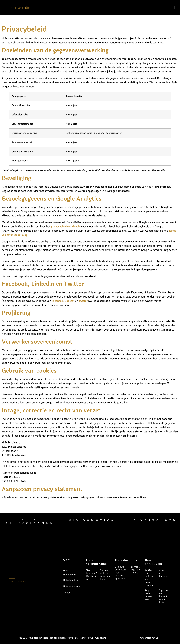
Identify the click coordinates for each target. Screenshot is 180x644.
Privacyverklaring (97, 638)
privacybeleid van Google (66, 227)
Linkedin (69, 301)
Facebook (57, 301)
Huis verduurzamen (71, 572)
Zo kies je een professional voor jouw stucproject (151, 578)
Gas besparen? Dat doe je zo (91, 575)
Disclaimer (81, 638)
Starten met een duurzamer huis (106, 575)
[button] (175, 8)
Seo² (158, 638)
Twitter (83, 301)
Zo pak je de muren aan (148, 595)
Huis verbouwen (71, 586)
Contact (67, 593)
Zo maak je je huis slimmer (136, 570)
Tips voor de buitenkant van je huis (165, 596)
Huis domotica (71, 580)
